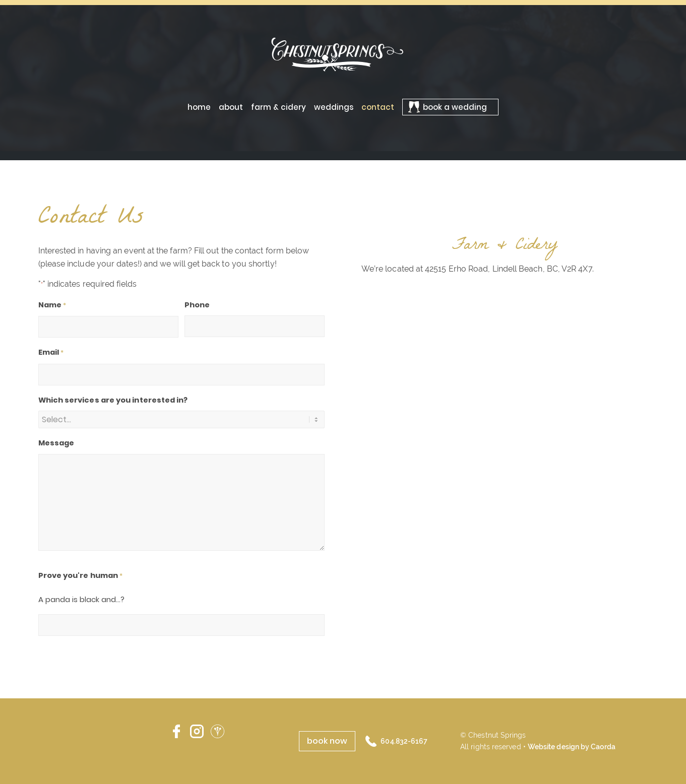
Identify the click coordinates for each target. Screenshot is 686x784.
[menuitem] (199, 107)
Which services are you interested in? (113, 400)
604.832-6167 (404, 741)
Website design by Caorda (572, 747)
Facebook (176, 732)
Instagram (197, 732)
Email (51, 353)
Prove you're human (81, 576)
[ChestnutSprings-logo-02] (343, 54)
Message (56, 443)
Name (52, 305)
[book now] (327, 741)
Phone (197, 305)
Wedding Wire (217, 732)
